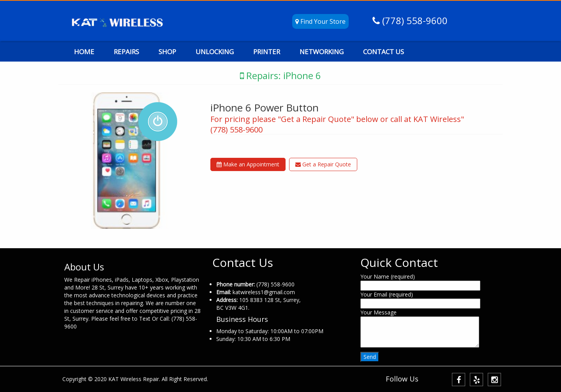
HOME (84, 52)
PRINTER (267, 52)
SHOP (167, 52)
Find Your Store (320, 21)
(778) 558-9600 (414, 20)
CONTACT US (384, 52)
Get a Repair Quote (323, 164)
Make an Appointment (248, 164)
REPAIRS (126, 52)
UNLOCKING (215, 52)
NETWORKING (322, 52)
